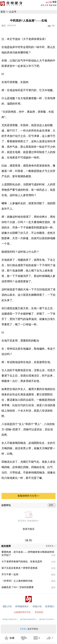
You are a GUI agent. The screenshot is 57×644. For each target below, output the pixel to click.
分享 (47, 5)
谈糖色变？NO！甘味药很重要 (18, 587)
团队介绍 (7, 606)
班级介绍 (37, 606)
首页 (42, 5)
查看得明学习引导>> (28, 496)
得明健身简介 (22, 606)
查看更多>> (51, 546)
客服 (51, 5)
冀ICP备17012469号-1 (47, 619)
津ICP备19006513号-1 (10, 619)
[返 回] (29, 540)
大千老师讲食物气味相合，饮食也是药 (22, 561)
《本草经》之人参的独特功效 (17, 581)
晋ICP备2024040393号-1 (29, 619)
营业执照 (39, 612)
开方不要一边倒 (10, 574)
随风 (4, 26)
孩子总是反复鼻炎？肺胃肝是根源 (19, 568)
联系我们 (50, 606)
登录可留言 (29, 529)
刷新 (55, 5)
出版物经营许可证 (22, 612)
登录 (54, 2)
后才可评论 (29, 629)
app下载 (49, 2)
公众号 (13, 12)
